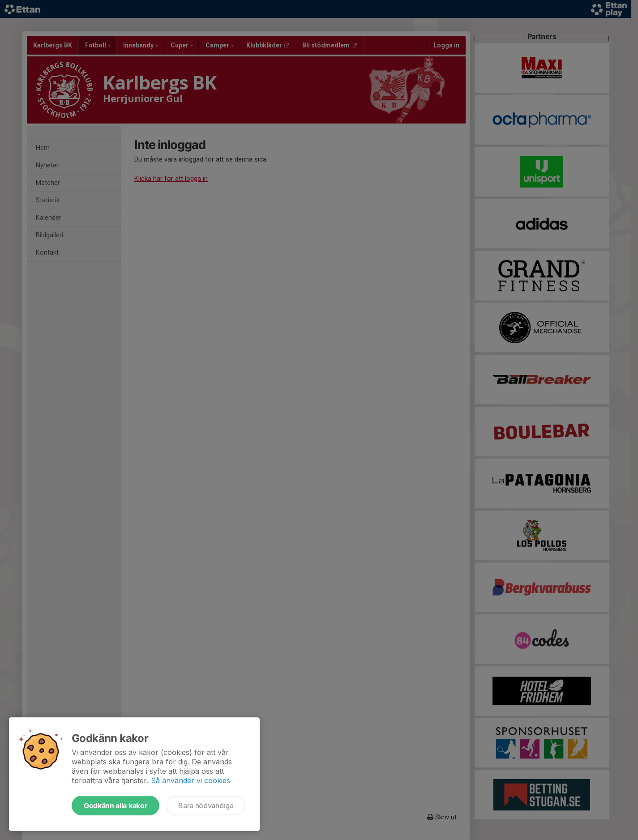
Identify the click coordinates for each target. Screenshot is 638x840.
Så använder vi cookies (191, 780)
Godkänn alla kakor (116, 806)
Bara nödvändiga (206, 806)
